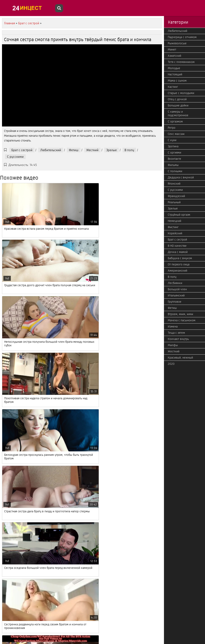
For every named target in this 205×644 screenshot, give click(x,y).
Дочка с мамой (178, 252)
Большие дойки (178, 105)
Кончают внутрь (178, 339)
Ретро (172, 128)
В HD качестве (177, 246)
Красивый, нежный (180, 358)
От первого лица (179, 264)
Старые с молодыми (181, 93)
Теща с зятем (176, 333)
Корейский (175, 233)
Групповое (175, 302)
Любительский (51, 150)
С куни (172, 140)
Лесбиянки (175, 283)
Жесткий (92, 150)
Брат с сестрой (22, 150)
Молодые (174, 68)
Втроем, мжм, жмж (180, 314)
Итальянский (176, 295)
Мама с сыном (177, 81)
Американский (177, 271)
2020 (171, 364)
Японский (174, 184)
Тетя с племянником (181, 62)
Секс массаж (176, 134)
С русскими (15, 157)
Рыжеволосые (177, 43)
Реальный (174, 202)
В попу (129, 150)
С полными (175, 171)
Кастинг (173, 87)
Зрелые (112, 150)
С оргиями (174, 153)
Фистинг (173, 227)
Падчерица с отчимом (182, 37)
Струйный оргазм (179, 215)
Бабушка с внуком (180, 258)
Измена (173, 327)
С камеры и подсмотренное (178, 113)
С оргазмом (175, 121)
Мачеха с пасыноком (182, 320)
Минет (172, 50)
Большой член (177, 289)
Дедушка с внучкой (181, 177)
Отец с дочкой (177, 99)
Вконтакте (174, 159)
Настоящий (175, 74)
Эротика (173, 146)
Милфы (173, 345)
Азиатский (174, 56)
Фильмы (173, 165)
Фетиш (74, 150)
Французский (176, 196)
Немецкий (174, 221)
